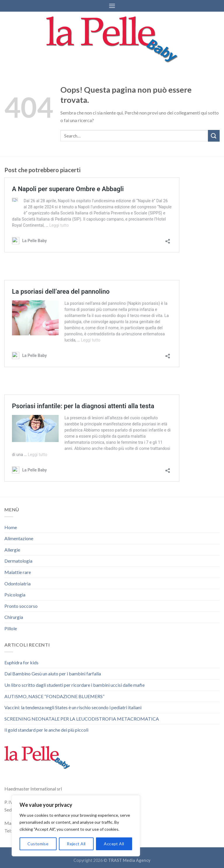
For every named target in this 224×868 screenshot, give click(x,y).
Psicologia (15, 595)
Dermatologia (18, 561)
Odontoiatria (17, 583)
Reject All (76, 844)
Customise (38, 844)
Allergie (12, 550)
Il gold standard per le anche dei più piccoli (46, 730)
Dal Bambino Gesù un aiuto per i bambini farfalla (53, 674)
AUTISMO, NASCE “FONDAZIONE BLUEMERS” (54, 696)
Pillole (11, 628)
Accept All (114, 844)
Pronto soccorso (21, 606)
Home (11, 527)
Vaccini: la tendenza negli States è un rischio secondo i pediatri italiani (73, 707)
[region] (76, 826)
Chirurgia (14, 617)
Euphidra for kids (21, 662)
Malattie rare (18, 572)
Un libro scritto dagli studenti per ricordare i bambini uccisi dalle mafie (75, 685)
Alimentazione (19, 538)
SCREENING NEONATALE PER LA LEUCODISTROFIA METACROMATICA (82, 719)
